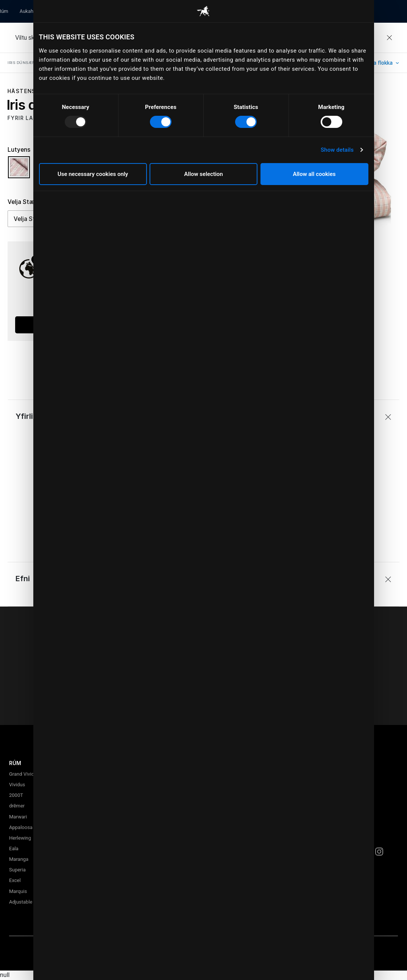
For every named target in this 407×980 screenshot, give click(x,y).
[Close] (389, 38)
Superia (17, 870)
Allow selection (203, 174)
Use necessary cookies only (93, 174)
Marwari (18, 817)
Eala (14, 849)
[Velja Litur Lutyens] (21, 171)
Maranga (19, 859)
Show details (337, 150)
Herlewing (20, 838)
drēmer (17, 806)
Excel (15, 880)
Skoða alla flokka (373, 63)
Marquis (18, 891)
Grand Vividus (24, 774)
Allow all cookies (314, 174)
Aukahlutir (31, 11)
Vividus (17, 785)
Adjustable (21, 902)
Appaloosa (21, 827)
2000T (16, 795)
